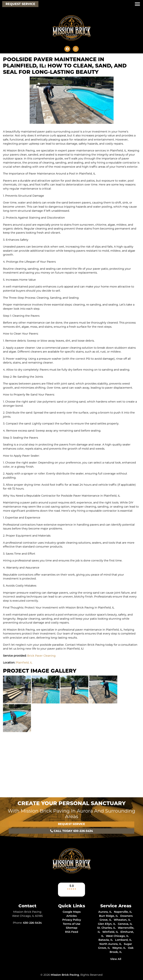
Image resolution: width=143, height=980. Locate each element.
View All (116, 959)
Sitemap (72, 928)
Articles (71, 916)
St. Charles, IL (106, 928)
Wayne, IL (119, 948)
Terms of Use (72, 924)
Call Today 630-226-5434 (72, 828)
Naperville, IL (123, 912)
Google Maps (72, 912)
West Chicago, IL (117, 936)
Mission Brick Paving (65, 975)
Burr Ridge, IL (109, 916)
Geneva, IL (125, 924)
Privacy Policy (72, 920)
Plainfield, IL (24, 663)
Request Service (20, 4)
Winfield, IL (110, 932)
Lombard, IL (123, 940)
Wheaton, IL (122, 920)
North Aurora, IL (111, 944)
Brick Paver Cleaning (41, 656)
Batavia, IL (106, 940)
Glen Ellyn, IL (107, 924)
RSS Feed (72, 932)
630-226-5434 (32, 923)
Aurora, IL (105, 912)
